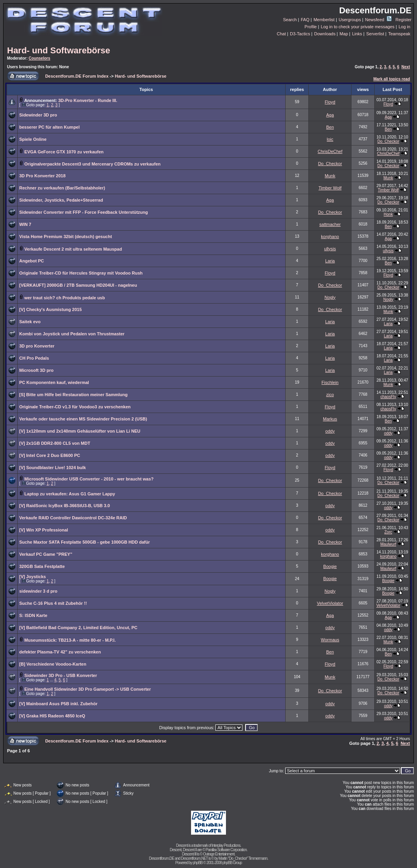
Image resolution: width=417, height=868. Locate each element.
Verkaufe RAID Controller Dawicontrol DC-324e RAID (73, 518)
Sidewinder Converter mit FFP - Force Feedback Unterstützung (84, 212)
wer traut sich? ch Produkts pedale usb (65, 298)
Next (406, 67)
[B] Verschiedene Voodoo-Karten (53, 664)
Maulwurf (388, 544)
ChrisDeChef (330, 151)
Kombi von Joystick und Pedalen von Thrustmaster (72, 334)
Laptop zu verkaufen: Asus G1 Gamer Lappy (70, 494)
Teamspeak (399, 34)
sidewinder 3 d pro (38, 591)
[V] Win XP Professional (44, 530)
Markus (330, 419)
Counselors (39, 58)
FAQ (305, 20)
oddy (330, 431)
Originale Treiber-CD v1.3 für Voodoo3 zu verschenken (75, 407)
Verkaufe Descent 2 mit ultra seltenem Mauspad (73, 249)
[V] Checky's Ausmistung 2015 (50, 309)
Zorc (388, 532)
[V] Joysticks (33, 577)
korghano (330, 237)
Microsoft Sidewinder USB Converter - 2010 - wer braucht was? (89, 479)
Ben (330, 127)
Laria (330, 261)
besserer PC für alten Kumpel (49, 127)
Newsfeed (378, 20)
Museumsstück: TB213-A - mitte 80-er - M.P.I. (70, 640)
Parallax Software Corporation (226, 850)
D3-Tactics (300, 34)
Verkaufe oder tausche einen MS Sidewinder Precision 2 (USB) (83, 419)
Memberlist (324, 20)
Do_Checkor (388, 141)
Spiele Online (33, 139)
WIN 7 (25, 224)
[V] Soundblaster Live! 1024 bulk (53, 468)
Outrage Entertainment (219, 854)
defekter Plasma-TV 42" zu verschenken (60, 652)
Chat (281, 34)
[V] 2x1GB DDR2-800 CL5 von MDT (55, 443)
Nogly (330, 297)
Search (290, 20)
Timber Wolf (330, 188)
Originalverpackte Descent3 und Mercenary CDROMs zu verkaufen (92, 164)
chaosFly (388, 397)
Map (344, 34)
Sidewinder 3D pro (38, 115)
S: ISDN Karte (33, 615)
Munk (330, 176)
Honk (388, 214)
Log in (404, 27)
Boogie (330, 566)
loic (330, 139)
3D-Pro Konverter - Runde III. (87, 100)
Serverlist (375, 34)
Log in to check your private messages (358, 27)
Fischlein (330, 382)
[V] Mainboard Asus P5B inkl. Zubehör (58, 704)
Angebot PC (32, 261)
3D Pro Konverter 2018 (42, 176)
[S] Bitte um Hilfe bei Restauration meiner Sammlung (73, 395)
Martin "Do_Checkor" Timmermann (243, 858)
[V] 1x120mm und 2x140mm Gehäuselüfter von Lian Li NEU (80, 431)
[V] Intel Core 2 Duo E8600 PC (50, 455)
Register (403, 20)
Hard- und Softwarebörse (59, 50)
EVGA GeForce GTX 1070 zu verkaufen (64, 152)
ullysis (330, 249)
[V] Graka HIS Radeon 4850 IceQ (52, 716)
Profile (310, 27)
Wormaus (330, 640)
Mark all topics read (392, 79)
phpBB (198, 863)
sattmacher (330, 224)
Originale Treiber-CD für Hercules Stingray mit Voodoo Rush (81, 273)
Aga (330, 115)
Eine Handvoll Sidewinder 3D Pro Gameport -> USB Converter (87, 689)
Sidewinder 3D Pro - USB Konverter (61, 675)
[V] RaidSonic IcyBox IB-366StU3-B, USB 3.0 (65, 506)
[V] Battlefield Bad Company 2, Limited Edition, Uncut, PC (78, 628)
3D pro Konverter (37, 346)
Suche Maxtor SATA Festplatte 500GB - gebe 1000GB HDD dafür (85, 542)
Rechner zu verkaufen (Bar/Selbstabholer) (62, 188)
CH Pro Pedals (34, 358)
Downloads (325, 34)
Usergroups (350, 20)
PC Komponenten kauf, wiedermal (54, 382)
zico (330, 395)
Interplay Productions (226, 845)
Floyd (330, 102)
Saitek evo (30, 322)
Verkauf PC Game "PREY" (46, 554)
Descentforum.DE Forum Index (77, 76)
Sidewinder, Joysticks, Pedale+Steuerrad (61, 200)
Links (357, 34)
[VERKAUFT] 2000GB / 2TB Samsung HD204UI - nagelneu (78, 285)
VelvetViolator (330, 603)
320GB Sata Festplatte (42, 566)
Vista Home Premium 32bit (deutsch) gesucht (66, 237)
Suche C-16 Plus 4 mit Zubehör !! (53, 603)
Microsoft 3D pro (36, 370)
